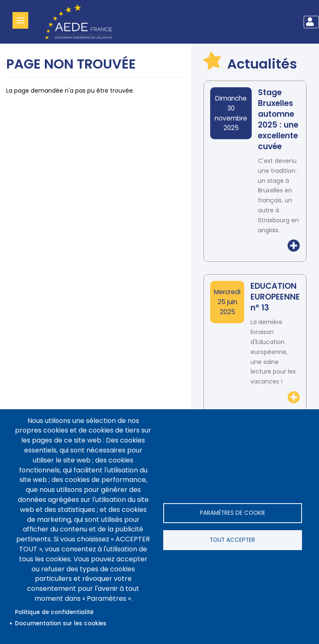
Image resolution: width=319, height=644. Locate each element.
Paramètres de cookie (233, 513)
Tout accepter (232, 540)
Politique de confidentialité (54, 612)
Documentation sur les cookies (61, 623)
